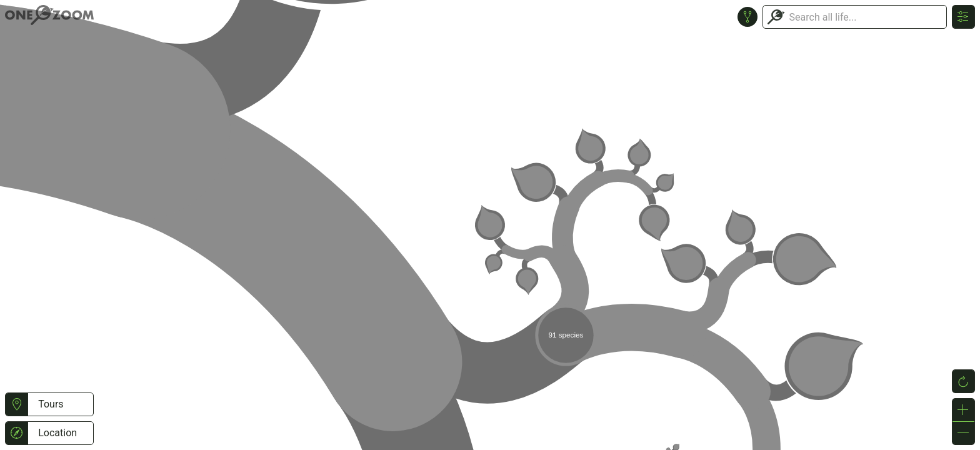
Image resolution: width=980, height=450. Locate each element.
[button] (17, 404)
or (490, 225)
